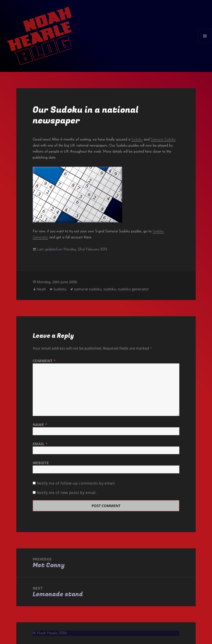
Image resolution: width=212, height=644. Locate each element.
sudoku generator (133, 289)
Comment (44, 361)
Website (41, 463)
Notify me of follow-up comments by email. (76, 483)
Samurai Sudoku (163, 140)
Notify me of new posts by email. (67, 493)
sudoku (110, 289)
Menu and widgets (205, 43)
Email (40, 444)
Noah (41, 289)
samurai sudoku (88, 289)
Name (40, 425)
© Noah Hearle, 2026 (50, 633)
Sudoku (137, 140)
